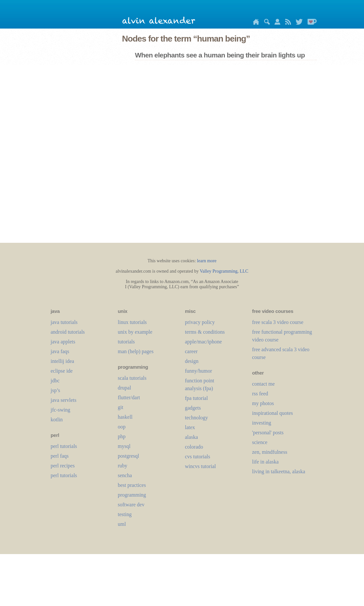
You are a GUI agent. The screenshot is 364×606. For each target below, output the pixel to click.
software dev (131, 505)
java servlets (64, 400)
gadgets (193, 408)
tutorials (126, 342)
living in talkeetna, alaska (279, 471)
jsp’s (55, 390)
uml (122, 524)
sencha (125, 475)
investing (262, 423)
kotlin (57, 420)
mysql (124, 446)
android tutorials (68, 332)
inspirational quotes (273, 413)
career (191, 351)
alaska (191, 437)
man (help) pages (136, 351)
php (122, 436)
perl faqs (60, 456)
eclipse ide (62, 371)
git (121, 407)
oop (122, 427)
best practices (132, 485)
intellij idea (62, 361)
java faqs (60, 351)
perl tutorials (64, 446)
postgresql (128, 456)
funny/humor (199, 371)
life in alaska (265, 462)
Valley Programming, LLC (224, 271)
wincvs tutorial (200, 466)
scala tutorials (132, 378)
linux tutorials (132, 322)
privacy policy (200, 322)
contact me (263, 384)
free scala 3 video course (278, 322)
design (192, 361)
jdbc (55, 381)
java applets (63, 342)
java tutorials (64, 322)
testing (125, 514)
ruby (122, 466)
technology (196, 418)
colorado (194, 447)
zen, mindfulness (270, 452)
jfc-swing (60, 410)
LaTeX (190, 427)
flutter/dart (129, 397)
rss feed (260, 394)
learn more (207, 261)
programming (132, 495)
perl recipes (63, 466)
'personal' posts (268, 433)
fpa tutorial (196, 398)
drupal (124, 388)
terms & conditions (205, 332)
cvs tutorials (198, 457)
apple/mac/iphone (203, 342)
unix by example (135, 332)
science (260, 442)
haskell (125, 417)
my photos (263, 403)
